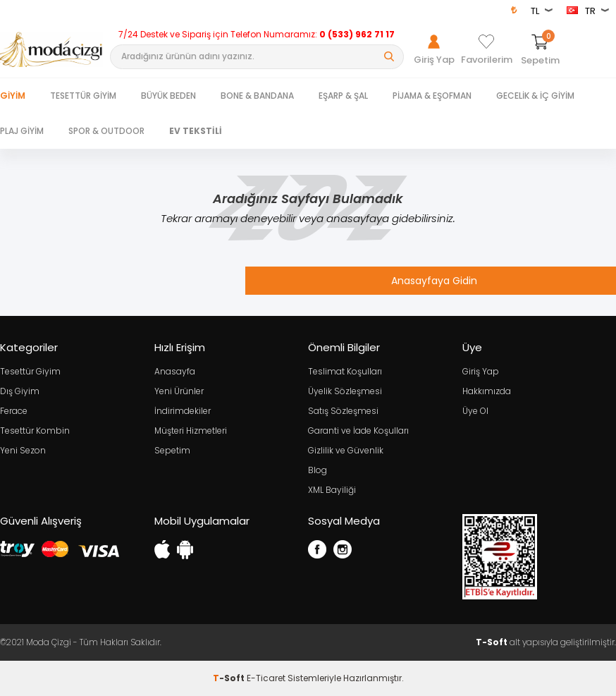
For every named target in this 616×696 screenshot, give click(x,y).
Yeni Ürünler (179, 391)
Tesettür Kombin (35, 431)
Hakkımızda (487, 391)
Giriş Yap (481, 371)
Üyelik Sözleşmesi (345, 391)
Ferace (14, 411)
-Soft (230, 678)
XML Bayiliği (332, 490)
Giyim (13, 96)
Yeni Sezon (23, 450)
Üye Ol (475, 411)
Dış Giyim (20, 391)
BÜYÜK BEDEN (168, 96)
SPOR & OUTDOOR (106, 131)
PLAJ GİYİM (22, 131)
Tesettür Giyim (30, 371)
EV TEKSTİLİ (196, 131)
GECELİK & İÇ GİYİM (535, 96)
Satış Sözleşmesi (343, 411)
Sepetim (172, 450)
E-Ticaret (266, 678)
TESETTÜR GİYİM (83, 96)
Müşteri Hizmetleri (191, 431)
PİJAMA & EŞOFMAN (432, 96)
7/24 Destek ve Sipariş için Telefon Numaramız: (257, 35)
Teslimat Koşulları (345, 371)
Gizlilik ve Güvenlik (346, 450)
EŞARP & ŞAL (343, 96)
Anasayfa (175, 371)
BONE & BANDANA (257, 96)
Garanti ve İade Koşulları (358, 431)
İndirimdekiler (183, 411)
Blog (318, 470)
